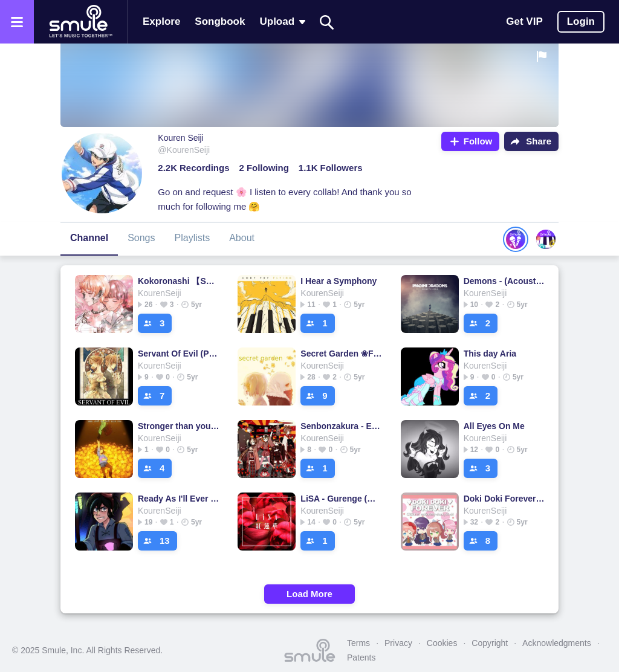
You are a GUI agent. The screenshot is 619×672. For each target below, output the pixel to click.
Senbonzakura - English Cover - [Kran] (341, 426)
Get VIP (524, 21)
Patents (361, 657)
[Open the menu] (17, 22)
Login (581, 21)
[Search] (327, 22)
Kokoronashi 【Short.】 (179, 281)
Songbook (220, 21)
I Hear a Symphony (339, 281)
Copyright (490, 643)
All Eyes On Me (494, 426)
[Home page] (80, 22)
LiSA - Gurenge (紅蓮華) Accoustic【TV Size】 (341, 499)
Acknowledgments (557, 643)
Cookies (442, 643)
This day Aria (490, 354)
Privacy (398, 643)
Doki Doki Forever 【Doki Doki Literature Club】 (504, 499)
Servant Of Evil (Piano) (179, 354)
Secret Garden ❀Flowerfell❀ (341, 354)
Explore (161, 21)
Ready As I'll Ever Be (179, 499)
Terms (358, 643)
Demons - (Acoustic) (504, 281)
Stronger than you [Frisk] (179, 426)
